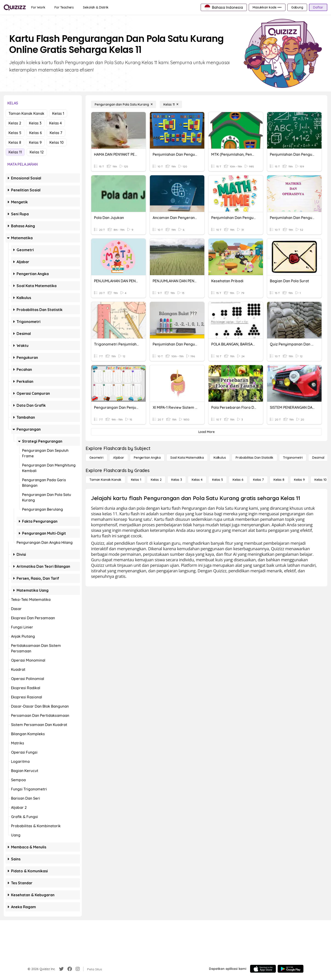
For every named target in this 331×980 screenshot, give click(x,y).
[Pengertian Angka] (147, 458)
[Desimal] (318, 458)
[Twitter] (61, 969)
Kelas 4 (56, 123)
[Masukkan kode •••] (267, 7)
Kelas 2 (15, 123)
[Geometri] (96, 458)
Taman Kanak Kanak (26, 113)
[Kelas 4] (197, 480)
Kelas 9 (35, 142)
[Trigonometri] (293, 458)
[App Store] (263, 969)
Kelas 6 (36, 133)
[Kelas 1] (136, 480)
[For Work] (38, 7)
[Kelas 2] (156, 480)
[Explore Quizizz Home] (15, 7)
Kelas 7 (56, 133)
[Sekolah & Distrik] (96, 7)
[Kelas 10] (321, 480)
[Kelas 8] (279, 480)
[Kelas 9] (299, 480)
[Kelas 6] (238, 480)
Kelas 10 (57, 142)
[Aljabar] (119, 458)
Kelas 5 (15, 133)
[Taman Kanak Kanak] (105, 480)
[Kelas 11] (171, 104)
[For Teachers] (64, 7)
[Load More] (206, 432)
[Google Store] (291, 969)
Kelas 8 (15, 142)
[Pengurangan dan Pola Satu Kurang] (124, 104)
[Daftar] (318, 7)
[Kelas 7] (258, 480)
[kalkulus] (220, 458)
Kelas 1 (58, 113)
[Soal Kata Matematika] (187, 458)
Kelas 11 (15, 152)
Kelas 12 (37, 152)
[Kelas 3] (177, 480)
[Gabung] (297, 7)
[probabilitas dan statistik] (254, 458)
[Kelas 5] (218, 480)
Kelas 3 (35, 123)
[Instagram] (78, 969)
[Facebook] (70, 969)
